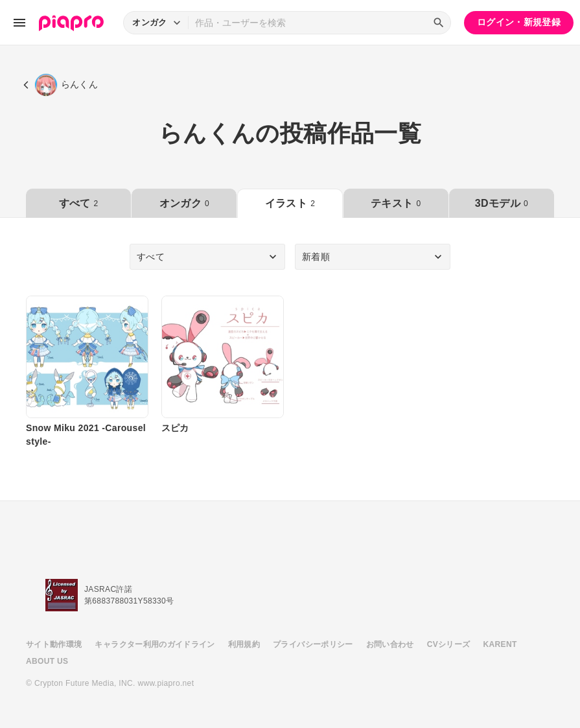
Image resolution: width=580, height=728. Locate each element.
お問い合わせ (390, 644)
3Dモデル (502, 203)
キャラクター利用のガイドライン (155, 644)
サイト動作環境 (54, 644)
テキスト (396, 203)
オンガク (184, 203)
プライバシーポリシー (313, 644)
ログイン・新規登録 (519, 22)
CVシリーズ (449, 644)
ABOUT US (47, 661)
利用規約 (244, 644)
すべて (79, 203)
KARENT (500, 644)
